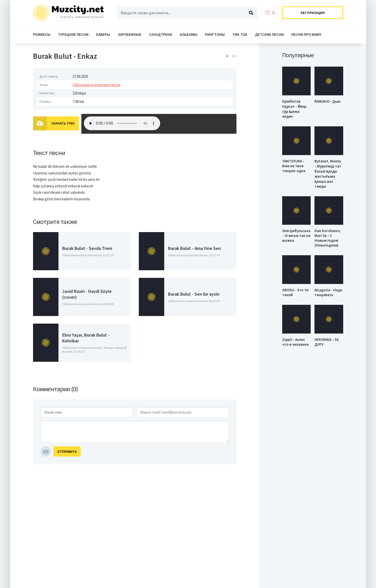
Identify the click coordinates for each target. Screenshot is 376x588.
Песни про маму (306, 34)
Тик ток (240, 34)
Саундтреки (161, 34)
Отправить (67, 451)
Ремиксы (42, 34)
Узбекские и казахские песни (96, 85)
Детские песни (269, 34)
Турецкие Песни (73, 34)
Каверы (103, 34)
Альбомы (189, 34)
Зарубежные (130, 34)
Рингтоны (215, 34)
